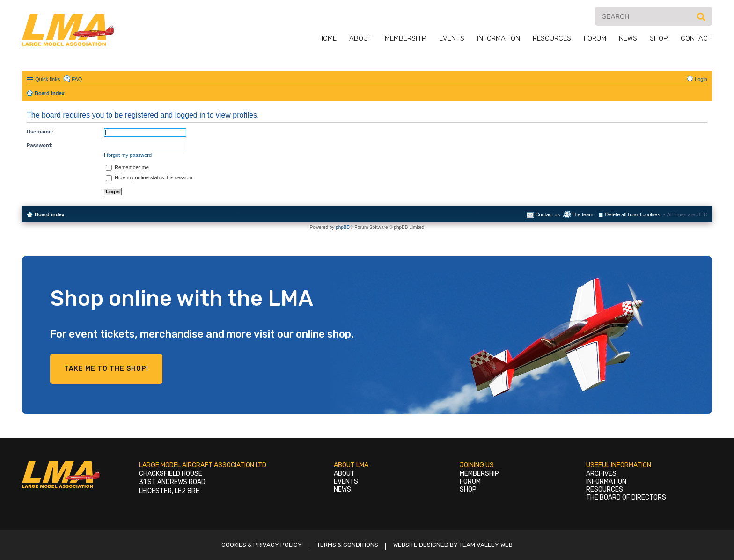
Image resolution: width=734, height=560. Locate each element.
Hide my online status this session (149, 177)
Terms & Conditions (348, 545)
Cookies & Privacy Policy (262, 545)
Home (327, 38)
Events (452, 38)
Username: (40, 132)
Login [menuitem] (701, 79)
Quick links (48, 79)
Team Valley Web (486, 545)
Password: (40, 145)
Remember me (127, 167)
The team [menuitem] (582, 214)
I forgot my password (128, 155)
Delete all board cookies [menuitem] (633, 214)
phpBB (343, 227)
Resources (552, 38)
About (361, 38)
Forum (595, 38)
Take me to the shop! (106, 369)
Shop (659, 38)
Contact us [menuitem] (547, 214)
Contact (696, 38)
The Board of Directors (626, 497)
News (628, 38)
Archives (601, 474)
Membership (406, 38)
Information (499, 38)
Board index (50, 214)
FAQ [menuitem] (77, 79)
